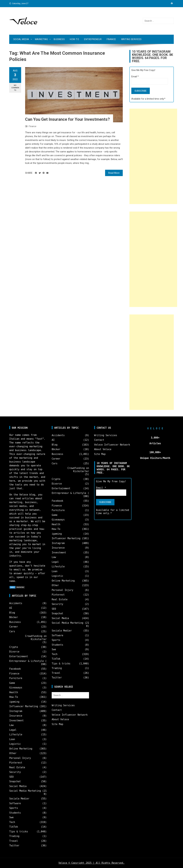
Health (14, 692)
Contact (57, 710)
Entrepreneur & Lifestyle (26, 661)
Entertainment (19, 656)
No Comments (15, 88)
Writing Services (131, 39)
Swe (11, 817)
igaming (14, 702)
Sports (14, 808)
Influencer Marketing (24, 706)
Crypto (14, 647)
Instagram (16, 711)
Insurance (16, 716)
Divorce (14, 652)
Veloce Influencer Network (70, 715)
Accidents (16, 603)
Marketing (41, 39)
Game (12, 683)
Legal (13, 730)
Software (15, 803)
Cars (12, 631)
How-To (74, 39)
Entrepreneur (93, 39)
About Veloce (60, 719)
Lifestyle (16, 735)
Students (15, 813)
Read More (114, 173)
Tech (12, 822)
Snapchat (15, 781)
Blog (12, 613)
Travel (14, 841)
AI (11, 608)
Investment (16, 721)
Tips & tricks (19, 832)
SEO (11, 777)
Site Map (57, 724)
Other (13, 753)
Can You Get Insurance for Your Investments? (67, 119)
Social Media (21, 39)
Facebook (15, 669)
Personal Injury (20, 758)
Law (11, 725)
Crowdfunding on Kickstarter (36, 638)
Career (14, 627)
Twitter (14, 846)
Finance (111, 39)
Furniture (16, 678)
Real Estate (17, 767)
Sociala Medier (19, 799)
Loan (12, 739)
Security (15, 772)
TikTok (14, 827)
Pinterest (16, 763)
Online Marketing (21, 749)
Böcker (14, 617)
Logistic (15, 744)
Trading (14, 836)
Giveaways (16, 688)
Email (135, 77)
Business (59, 39)
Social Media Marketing (25, 791)
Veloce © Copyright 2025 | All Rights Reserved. (92, 863)
